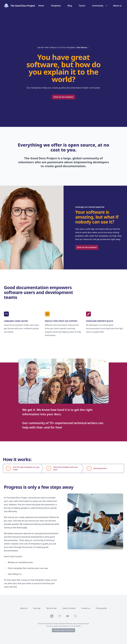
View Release (83, 47)
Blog (70, 6)
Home (41, 6)
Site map (37, 608)
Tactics (82, 6)
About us (117, 6)
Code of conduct (69, 608)
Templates (56, 6)
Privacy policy (101, 608)
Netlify (78, 626)
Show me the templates (63, 97)
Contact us (86, 608)
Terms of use (51, 608)
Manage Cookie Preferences (63, 630)
